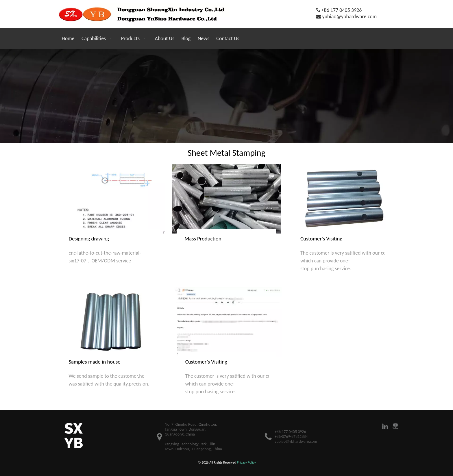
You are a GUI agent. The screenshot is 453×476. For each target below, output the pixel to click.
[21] (226, 96)
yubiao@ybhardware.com (350, 16)
